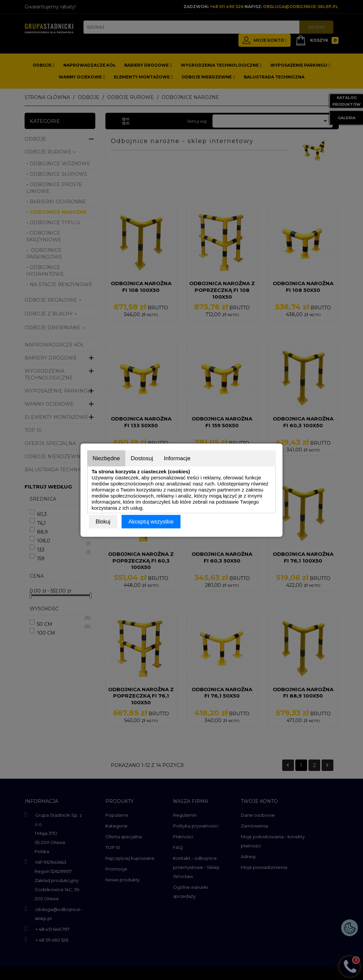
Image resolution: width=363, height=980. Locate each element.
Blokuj (103, 521)
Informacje (177, 458)
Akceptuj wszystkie (151, 521)
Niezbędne (106, 458)
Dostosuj (142, 458)
